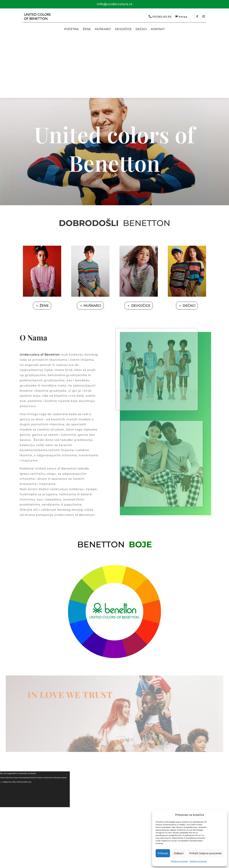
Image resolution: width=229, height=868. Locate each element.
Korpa (183, 17)
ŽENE (87, 29)
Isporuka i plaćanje (103, 853)
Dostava (78, 853)
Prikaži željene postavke (205, 853)
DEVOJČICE (123, 29)
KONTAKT (158, 29)
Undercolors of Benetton (40, 292)
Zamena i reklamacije (137, 853)
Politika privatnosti (179, 861)
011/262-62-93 (162, 17)
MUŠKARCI (103, 29)
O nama (29, 853)
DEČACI (141, 29)
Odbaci (179, 853)
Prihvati (163, 853)
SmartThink (43, 863)
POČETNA (71, 29)
